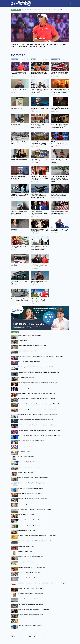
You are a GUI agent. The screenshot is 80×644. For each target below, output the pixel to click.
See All (42, 637)
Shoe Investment (23, 341)
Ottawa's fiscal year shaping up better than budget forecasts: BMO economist (38, 414)
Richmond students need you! (26, 472)
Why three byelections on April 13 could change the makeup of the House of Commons (40, 367)
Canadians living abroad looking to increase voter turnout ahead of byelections (38, 383)
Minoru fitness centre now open (26, 546)
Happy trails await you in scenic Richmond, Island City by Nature (35, 509)
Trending (15, 332)
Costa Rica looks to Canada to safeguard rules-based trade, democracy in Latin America (41, 356)
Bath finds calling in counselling (26, 457)
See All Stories (26, 60)
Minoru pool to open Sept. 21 (26, 562)
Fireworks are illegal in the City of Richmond (29, 525)
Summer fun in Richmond (25, 451)
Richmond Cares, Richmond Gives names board (31, 615)
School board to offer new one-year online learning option (33, 499)
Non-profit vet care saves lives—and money (29, 573)
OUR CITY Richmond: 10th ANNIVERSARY (29, 362)
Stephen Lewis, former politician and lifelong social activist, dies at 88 (36, 420)
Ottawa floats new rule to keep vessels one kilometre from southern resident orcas (39, 372)
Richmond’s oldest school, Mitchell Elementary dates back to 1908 (35, 541)
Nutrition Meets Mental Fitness (26, 377)
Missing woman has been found (26, 515)
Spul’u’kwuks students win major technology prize (31, 557)
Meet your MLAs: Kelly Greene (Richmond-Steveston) (32, 567)
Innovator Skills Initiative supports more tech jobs (31, 446)
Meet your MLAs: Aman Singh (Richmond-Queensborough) (33, 478)
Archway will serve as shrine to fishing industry (30, 599)
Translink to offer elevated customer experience (30, 625)
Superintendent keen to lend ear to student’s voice (31, 594)
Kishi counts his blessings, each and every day (30, 493)
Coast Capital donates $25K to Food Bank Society (31, 441)
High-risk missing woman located (27, 504)
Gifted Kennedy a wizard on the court (28, 620)
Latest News (16, 10)
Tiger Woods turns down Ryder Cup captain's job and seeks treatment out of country (39, 430)
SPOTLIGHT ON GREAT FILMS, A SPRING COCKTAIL (32, 346)
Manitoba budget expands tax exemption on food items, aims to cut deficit (37, 393)
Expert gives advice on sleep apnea (27, 530)
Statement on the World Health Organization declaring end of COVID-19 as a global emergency (42, 583)
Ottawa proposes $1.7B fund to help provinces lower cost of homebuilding (37, 399)
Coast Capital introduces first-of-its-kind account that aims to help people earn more (39, 435)
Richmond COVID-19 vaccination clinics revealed (31, 488)
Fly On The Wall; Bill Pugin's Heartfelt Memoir (30, 335)
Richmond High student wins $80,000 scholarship (31, 588)
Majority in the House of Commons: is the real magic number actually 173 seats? (39, 404)
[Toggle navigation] (68, 3)
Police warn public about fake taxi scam (28, 462)
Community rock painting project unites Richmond (31, 604)
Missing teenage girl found (25, 551)
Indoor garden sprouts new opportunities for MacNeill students (34, 609)
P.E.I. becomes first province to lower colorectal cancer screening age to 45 (37, 409)
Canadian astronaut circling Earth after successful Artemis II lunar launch (37, 425)
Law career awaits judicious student (27, 578)
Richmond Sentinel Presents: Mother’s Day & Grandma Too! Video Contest (37, 536)
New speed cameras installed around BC (29, 467)
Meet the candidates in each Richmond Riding (30, 520)
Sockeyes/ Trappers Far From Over (27, 351)
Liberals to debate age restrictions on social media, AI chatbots (34, 388)
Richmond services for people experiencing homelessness (33, 483)
